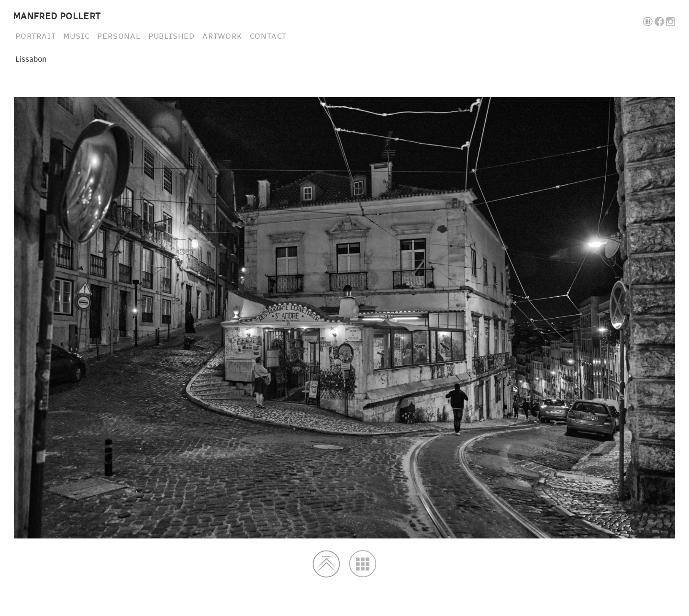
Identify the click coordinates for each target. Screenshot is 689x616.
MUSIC (76, 36)
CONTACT (268, 36)
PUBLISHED (172, 36)
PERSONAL (119, 36)
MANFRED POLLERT (57, 17)
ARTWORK (222, 36)
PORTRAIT (35, 36)
